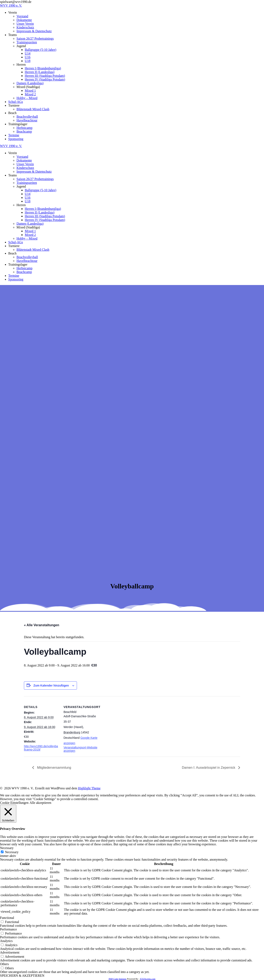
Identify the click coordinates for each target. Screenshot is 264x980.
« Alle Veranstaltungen (42, 625)
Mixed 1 (30, 91)
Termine (14, 135)
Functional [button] (7, 918)
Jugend (21, 46)
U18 (28, 61)
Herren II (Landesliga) (40, 72)
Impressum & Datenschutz (34, 31)
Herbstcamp (24, 128)
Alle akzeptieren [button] (40, 803)
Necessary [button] (7, 848)
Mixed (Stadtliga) (28, 87)
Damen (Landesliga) (30, 83)
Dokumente (24, 20)
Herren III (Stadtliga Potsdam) (45, 76)
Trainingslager (18, 124)
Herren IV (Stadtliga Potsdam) (45, 79)
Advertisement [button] (10, 952)
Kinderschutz (25, 27)
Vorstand (22, 16)
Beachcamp (24, 131)
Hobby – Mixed (27, 98)
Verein (13, 12)
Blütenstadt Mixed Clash (33, 109)
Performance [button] (8, 929)
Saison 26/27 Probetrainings (35, 39)
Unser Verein (25, 24)
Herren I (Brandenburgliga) (43, 68)
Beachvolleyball (27, 117)
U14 (28, 53)
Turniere (14, 105)
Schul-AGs (16, 102)
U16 (28, 57)
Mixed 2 (30, 94)
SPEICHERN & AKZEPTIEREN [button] (22, 976)
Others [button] (4, 964)
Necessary (12, 852)
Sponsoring (16, 139)
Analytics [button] (6, 941)
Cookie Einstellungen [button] (14, 803)
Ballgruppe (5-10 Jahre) (41, 50)
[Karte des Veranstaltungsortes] (125, 725)
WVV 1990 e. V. (11, 5)
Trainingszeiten (27, 42)
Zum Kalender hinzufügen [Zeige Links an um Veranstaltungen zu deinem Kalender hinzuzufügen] (51, 685)
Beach (12, 113)
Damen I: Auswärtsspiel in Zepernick (209, 768)
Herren (21, 65)
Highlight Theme (89, 788)
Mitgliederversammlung (54, 768)
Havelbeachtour (27, 120)
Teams (13, 35)
